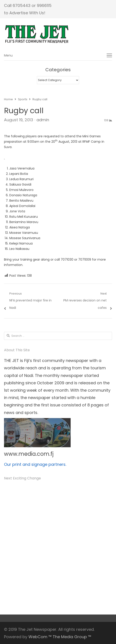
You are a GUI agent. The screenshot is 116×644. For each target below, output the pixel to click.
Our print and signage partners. (35, 464)
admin (43, 120)
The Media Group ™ (72, 637)
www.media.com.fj (29, 454)
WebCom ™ (40, 637)
